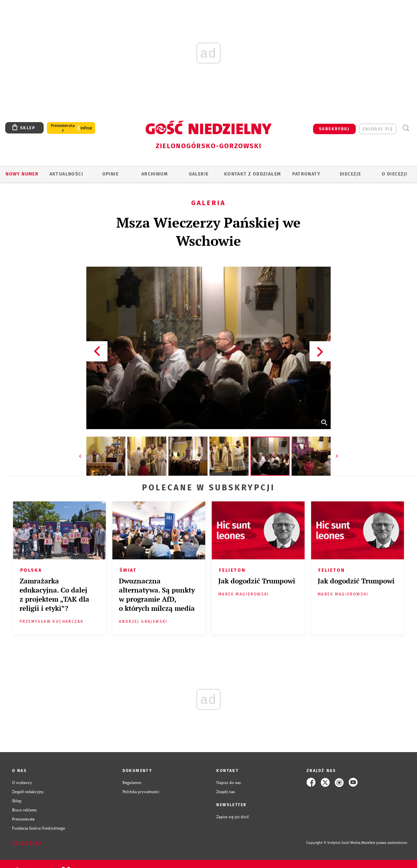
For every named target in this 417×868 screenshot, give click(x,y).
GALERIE (199, 174)
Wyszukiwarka (406, 128)
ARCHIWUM (155, 174)
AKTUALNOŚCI (66, 174)
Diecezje (350, 174)
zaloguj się (378, 129)
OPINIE (110, 174)
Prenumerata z (63, 128)
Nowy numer (22, 174)
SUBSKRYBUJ (334, 129)
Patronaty (306, 174)
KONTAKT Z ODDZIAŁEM (253, 174)
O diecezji (395, 174)
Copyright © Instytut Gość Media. (334, 843)
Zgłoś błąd (27, 843)
